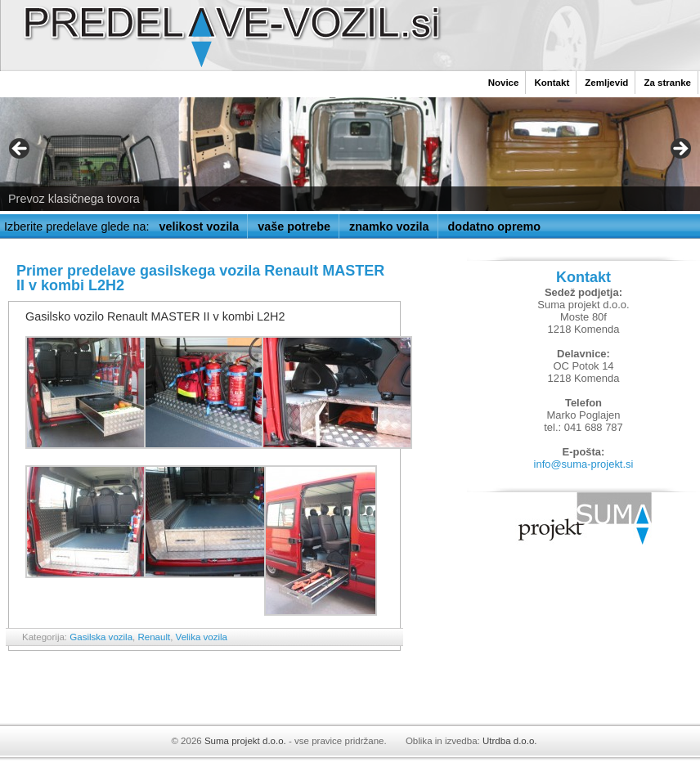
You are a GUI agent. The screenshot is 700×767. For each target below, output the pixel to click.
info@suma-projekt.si (584, 464)
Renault (154, 637)
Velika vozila (202, 637)
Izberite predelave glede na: (77, 227)
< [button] (20, 150)
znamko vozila (389, 227)
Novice (504, 83)
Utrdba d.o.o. (510, 741)
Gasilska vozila (101, 637)
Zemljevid (606, 83)
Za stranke (667, 83)
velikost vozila (200, 227)
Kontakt (552, 83)
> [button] (680, 150)
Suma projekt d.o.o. (245, 741)
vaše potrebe (294, 227)
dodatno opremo (495, 227)
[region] (350, 154)
